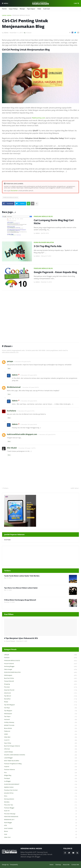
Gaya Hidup (13, 9)
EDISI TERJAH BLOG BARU (40, 761)
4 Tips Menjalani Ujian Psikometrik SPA (21, 638)
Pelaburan (40, 731)
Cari (75, 3)
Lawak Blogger (40, 758)
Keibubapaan (40, 714)
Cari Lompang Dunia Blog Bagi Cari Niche (54, 222)
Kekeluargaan (40, 675)
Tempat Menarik (40, 681)
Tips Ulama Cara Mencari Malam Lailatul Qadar (21, 588)
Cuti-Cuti (46, 9)
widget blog (40, 775)
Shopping (40, 684)
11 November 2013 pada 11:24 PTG (27, 448)
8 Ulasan (29, 33)
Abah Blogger (40, 823)
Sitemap (58, 865)
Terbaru (6, 488)
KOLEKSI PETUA (40, 793)
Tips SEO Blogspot (40, 705)
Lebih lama (74, 488)
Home (4, 9)
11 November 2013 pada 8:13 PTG (26, 411)
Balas (9, 368)
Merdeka (40, 802)
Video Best (40, 737)
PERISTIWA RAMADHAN (40, 817)
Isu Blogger (40, 781)
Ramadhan (40, 699)
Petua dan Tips (40, 805)
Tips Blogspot (40, 711)
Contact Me (75, 865)
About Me (66, 865)
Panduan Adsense (40, 770)
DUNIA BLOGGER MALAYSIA (44, 242)
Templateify (14, 865)
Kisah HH (40, 811)
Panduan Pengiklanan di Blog (40, 764)
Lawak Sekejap (40, 752)
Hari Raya (40, 708)
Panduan (40, 658)
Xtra (40, 773)
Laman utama (7, 15)
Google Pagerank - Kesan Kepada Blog (55, 272)
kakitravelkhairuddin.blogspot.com (22, 434)
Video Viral (40, 837)
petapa (10, 361)
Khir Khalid (12, 448)
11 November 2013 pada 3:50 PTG (30, 387)
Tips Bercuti (40, 696)
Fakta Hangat (40, 669)
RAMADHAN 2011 (40, 820)
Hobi (39, 9)
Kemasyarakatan (40, 799)
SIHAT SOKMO (40, 829)
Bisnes (40, 831)
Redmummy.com (39, 118)
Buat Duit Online (40, 678)
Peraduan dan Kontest (40, 790)
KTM (40, 826)
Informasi (40, 749)
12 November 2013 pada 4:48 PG (29, 375)
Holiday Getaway (40, 722)
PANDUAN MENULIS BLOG (21, 15)
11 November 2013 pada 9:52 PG (22, 362)
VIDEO (40, 734)
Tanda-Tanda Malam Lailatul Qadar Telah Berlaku (22, 576)
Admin (15, 375)
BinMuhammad (14, 387)
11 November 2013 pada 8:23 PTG (47, 434)
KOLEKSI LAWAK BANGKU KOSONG (40, 755)
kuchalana (12, 411)
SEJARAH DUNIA (40, 787)
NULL (40, 796)
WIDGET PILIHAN (40, 725)
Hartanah (40, 720)
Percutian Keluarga (40, 814)
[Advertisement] (40, 316)
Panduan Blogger (40, 808)
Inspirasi (40, 767)
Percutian (40, 687)
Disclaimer (14, 191)
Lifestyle (40, 655)
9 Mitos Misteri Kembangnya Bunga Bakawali (20, 600)
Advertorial (40, 693)
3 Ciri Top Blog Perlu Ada (48, 246)
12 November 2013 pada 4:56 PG (29, 401)
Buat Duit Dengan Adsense (40, 746)
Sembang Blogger (40, 667)
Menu (6, 3)
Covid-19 (40, 740)
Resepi (22, 9)
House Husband (40, 664)
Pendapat (40, 778)
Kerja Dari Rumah (40, 690)
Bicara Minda (40, 728)
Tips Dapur (31, 9)
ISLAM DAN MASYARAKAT (40, 784)
